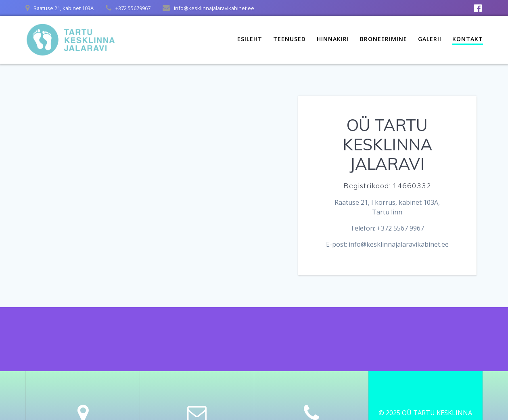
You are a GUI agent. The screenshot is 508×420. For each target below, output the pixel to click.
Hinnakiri (333, 39)
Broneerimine (384, 39)
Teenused (290, 39)
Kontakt (468, 39)
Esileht (250, 39)
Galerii (430, 39)
